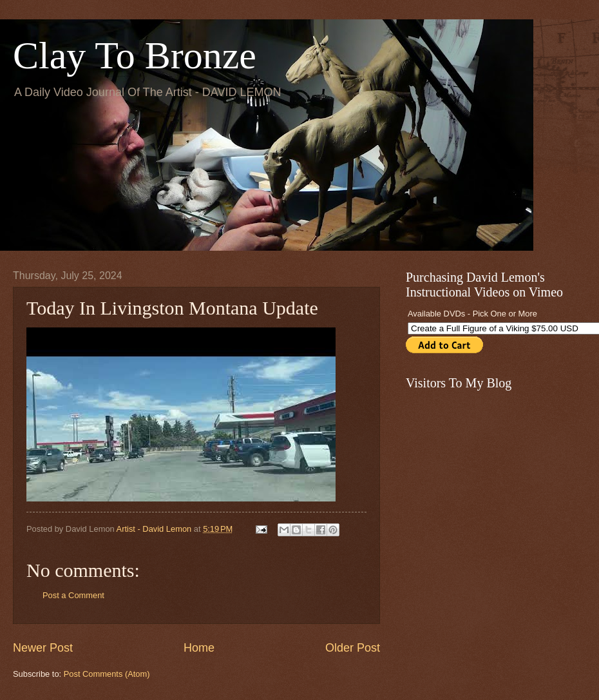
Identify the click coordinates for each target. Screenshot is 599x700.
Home (199, 648)
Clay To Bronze (135, 55)
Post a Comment (73, 595)
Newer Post (43, 648)
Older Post (353, 648)
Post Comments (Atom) (107, 674)
